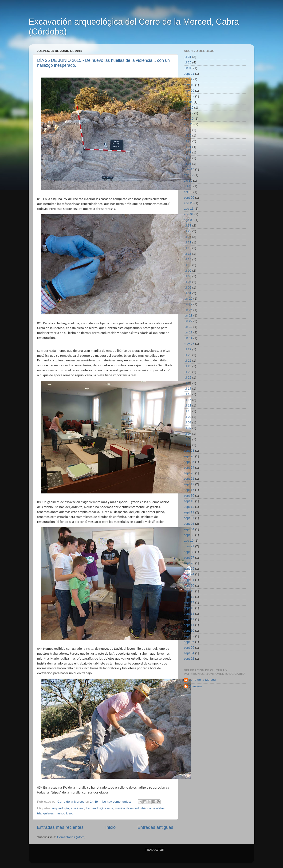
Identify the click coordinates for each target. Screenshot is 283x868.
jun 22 (188, 321)
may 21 (189, 546)
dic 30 (188, 181)
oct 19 (188, 192)
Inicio (110, 827)
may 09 (189, 91)
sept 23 (189, 473)
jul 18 (188, 248)
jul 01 (188, 293)
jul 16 (188, 254)
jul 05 (188, 164)
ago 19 (189, 541)
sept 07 (189, 518)
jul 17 (188, 389)
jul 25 (188, 135)
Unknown (195, 686)
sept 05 (189, 524)
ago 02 (189, 220)
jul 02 (188, 287)
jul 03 (188, 439)
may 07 (189, 96)
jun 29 (188, 299)
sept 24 (189, 467)
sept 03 (189, 535)
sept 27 (189, 557)
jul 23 (188, 141)
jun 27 (188, 304)
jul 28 (188, 130)
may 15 (189, 169)
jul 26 (188, 62)
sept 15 (189, 608)
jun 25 (188, 310)
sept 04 (189, 529)
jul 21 (188, 147)
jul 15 (188, 259)
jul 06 (188, 158)
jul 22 (188, 237)
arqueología (61, 808)
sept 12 (189, 507)
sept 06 (189, 197)
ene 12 (189, 175)
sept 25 (189, 462)
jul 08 (188, 422)
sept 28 (189, 451)
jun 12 (188, 79)
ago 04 (189, 214)
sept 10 (189, 631)
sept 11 (189, 512)
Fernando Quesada (99, 808)
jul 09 (188, 271)
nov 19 (189, 113)
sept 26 (189, 456)
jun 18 (188, 327)
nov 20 (189, 108)
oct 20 (188, 186)
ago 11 (189, 209)
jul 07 (188, 152)
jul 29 (188, 231)
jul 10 (188, 265)
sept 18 (189, 597)
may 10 (189, 85)
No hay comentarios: (117, 802)
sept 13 (189, 501)
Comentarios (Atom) (71, 837)
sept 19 (189, 484)
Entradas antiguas (155, 827)
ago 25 (189, 124)
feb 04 (188, 102)
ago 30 (189, 119)
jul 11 (188, 405)
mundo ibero (64, 813)
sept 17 (189, 490)
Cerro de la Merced (202, 680)
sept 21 (189, 74)
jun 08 (188, 68)
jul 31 (188, 57)
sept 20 (189, 585)
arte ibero (77, 808)
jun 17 (188, 332)
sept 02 (189, 659)
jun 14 (188, 338)
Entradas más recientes (60, 827)
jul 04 (188, 282)
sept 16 (189, 495)
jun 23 (188, 315)
